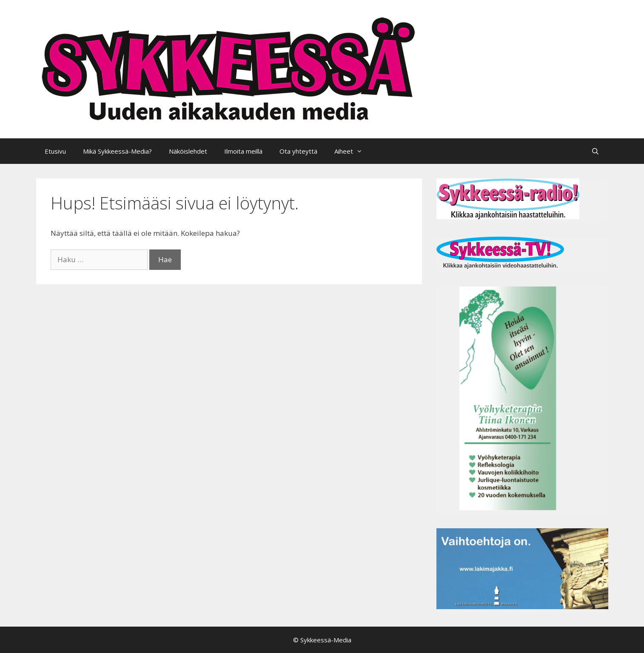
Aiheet (353, 151)
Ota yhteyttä (298, 151)
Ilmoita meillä (243, 151)
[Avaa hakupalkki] (595, 151)
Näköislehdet (188, 151)
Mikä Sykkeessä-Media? (117, 151)
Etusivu (55, 151)
